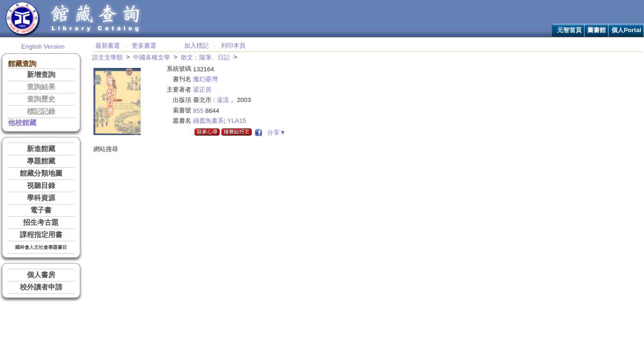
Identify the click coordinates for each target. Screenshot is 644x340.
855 (198, 111)
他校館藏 (22, 123)
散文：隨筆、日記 (205, 57)
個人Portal (626, 30)
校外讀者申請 (41, 287)
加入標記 (196, 46)
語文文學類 (107, 57)
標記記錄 (41, 111)
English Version (43, 47)
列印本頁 (233, 46)
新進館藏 (41, 149)
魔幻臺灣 (205, 79)
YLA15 (237, 121)
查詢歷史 (41, 99)
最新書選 (108, 46)
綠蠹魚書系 (208, 121)
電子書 (41, 210)
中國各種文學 (152, 57)
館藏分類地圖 (41, 173)
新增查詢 (41, 75)
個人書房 (41, 275)
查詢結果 (41, 87)
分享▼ (275, 132)
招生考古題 (41, 222)
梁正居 (202, 89)
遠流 (223, 100)
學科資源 (41, 198)
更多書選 (144, 46)
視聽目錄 (41, 186)
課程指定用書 (41, 235)
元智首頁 (569, 30)
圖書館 (597, 30)
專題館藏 (41, 161)
